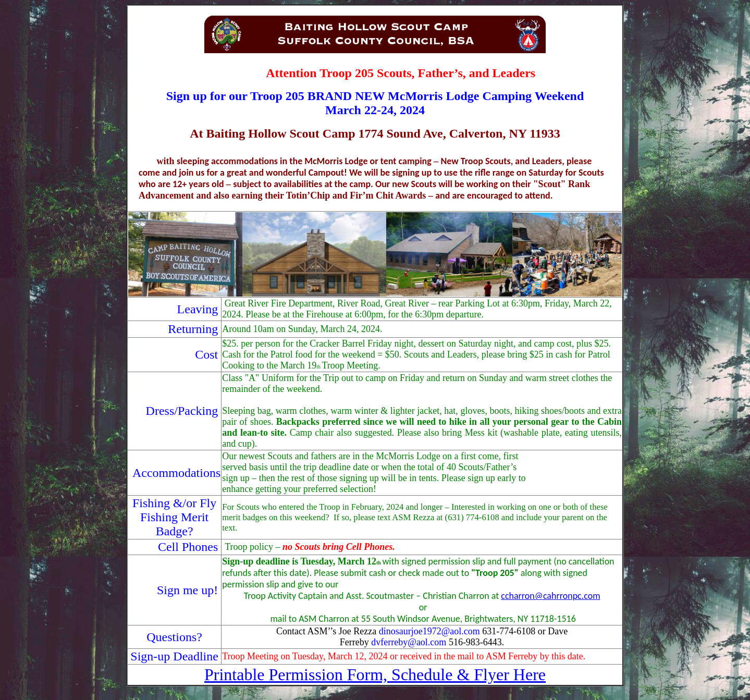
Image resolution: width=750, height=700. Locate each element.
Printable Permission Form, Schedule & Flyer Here (375, 674)
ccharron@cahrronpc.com (550, 596)
